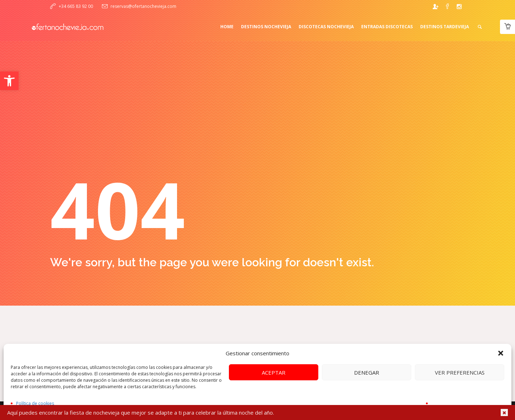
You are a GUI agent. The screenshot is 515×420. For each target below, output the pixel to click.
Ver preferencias (460, 372)
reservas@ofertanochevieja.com (143, 6)
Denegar (367, 372)
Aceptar (274, 372)
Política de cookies (35, 403)
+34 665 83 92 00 (76, 6)
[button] (9, 81)
